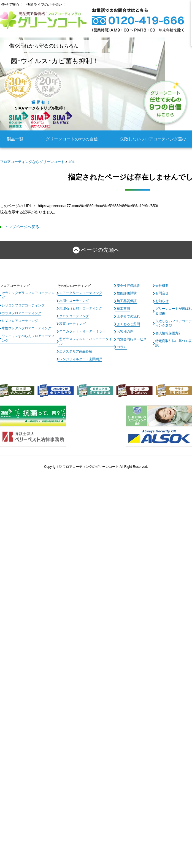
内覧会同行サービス (132, 339)
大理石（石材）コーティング (81, 308)
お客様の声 (125, 332)
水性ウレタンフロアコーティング (26, 328)
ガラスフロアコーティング (21, 313)
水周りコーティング (74, 301)
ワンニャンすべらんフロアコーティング (28, 338)
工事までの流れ (128, 316)
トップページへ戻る (22, 227)
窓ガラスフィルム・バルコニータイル (86, 341)
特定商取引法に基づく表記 (174, 343)
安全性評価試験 (128, 286)
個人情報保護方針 (169, 333)
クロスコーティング (74, 316)
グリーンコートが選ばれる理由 (174, 311)
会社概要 (162, 286)
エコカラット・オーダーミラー (82, 331)
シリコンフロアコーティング (23, 305)
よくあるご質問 (128, 324)
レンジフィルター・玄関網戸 (81, 359)
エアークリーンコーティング (81, 293)
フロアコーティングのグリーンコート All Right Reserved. (105, 467)
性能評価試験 (127, 293)
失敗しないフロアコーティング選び (153, 139)
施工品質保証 (127, 301)
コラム (122, 347)
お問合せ (162, 293)
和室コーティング (72, 324)
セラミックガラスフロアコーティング (28, 295)
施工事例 (123, 309)
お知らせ (162, 301)
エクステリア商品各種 (76, 351)
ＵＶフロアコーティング (20, 321)
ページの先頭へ (100, 250)
